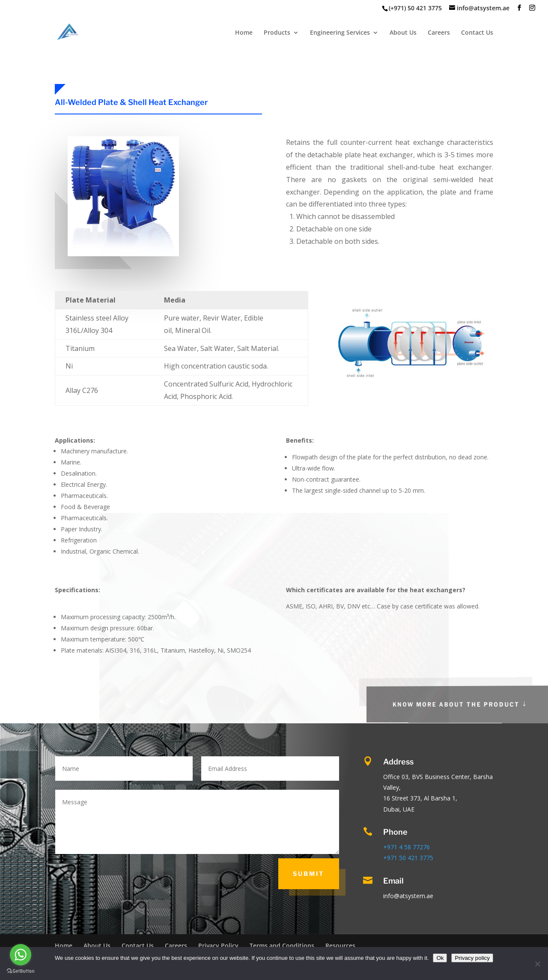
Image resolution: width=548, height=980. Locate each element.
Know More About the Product (480, 704)
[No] (537, 964)
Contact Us (477, 33)
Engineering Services (340, 33)
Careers (439, 33)
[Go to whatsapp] (21, 955)
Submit (309, 874)
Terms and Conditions (282, 946)
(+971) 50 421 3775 (415, 8)
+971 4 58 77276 (407, 847)
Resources (340, 946)
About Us (403, 33)
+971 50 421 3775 (408, 858)
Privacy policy (472, 958)
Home (244, 33)
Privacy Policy (218, 946)
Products (277, 33)
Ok (440, 958)
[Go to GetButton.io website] (21, 971)
